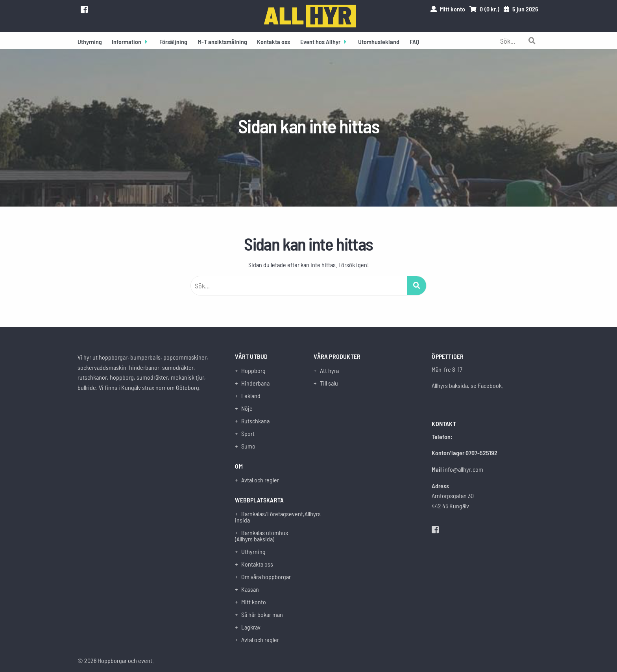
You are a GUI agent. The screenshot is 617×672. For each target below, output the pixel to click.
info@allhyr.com (463, 469)
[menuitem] (90, 41)
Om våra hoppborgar (266, 577)
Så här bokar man (262, 615)
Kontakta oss (273, 42)
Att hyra (329, 371)
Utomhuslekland (379, 42)
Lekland (251, 396)
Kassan (250, 589)
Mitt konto (254, 602)
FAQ (414, 42)
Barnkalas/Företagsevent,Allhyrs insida (269, 517)
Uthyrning (90, 42)
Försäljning (173, 42)
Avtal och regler (260, 480)
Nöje (247, 408)
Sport (248, 434)
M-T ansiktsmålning (222, 42)
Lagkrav (251, 627)
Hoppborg (253, 371)
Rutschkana (255, 421)
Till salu (329, 383)
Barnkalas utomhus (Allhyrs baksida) (261, 536)
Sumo (248, 446)
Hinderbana (255, 383)
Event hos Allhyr (320, 42)
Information (127, 42)
